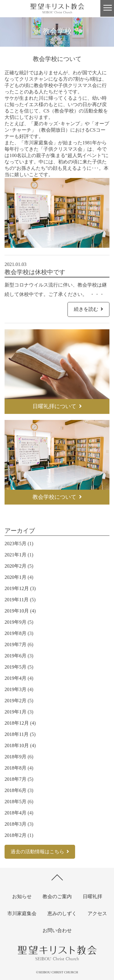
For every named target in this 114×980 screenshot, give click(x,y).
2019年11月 (17, 600)
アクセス (97, 913)
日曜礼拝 (92, 896)
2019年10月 (17, 611)
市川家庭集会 (22, 913)
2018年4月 (16, 813)
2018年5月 (16, 802)
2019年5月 (16, 667)
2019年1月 (16, 712)
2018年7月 (16, 779)
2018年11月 (17, 734)
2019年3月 (16, 689)
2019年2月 (16, 701)
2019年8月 (16, 633)
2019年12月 (17, 588)
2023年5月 (16, 544)
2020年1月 (16, 577)
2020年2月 (16, 566)
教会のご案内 (57, 896)
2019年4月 (16, 678)
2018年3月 (16, 824)
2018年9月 (16, 757)
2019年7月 (16, 644)
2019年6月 (16, 656)
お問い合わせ (57, 930)
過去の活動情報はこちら (40, 852)
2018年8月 (16, 768)
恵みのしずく (62, 913)
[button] (107, 8)
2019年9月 (16, 622)
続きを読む (88, 309)
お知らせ (22, 896)
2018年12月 (17, 723)
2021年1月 (16, 555)
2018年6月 (16, 790)
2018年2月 (16, 835)
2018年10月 (17, 745)
